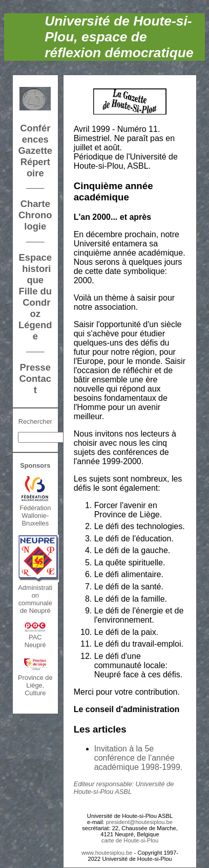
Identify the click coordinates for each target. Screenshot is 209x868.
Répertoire (35, 167)
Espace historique (35, 269)
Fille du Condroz (35, 302)
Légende (35, 330)
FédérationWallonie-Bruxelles (35, 516)
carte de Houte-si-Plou (130, 840)
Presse (35, 367)
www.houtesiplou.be (107, 853)
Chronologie (35, 221)
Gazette (35, 151)
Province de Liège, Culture (35, 685)
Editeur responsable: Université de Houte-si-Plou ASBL (124, 788)
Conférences (35, 134)
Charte (35, 204)
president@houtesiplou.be (139, 822)
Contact (35, 384)
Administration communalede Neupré (35, 599)
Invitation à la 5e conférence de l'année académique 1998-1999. (139, 758)
